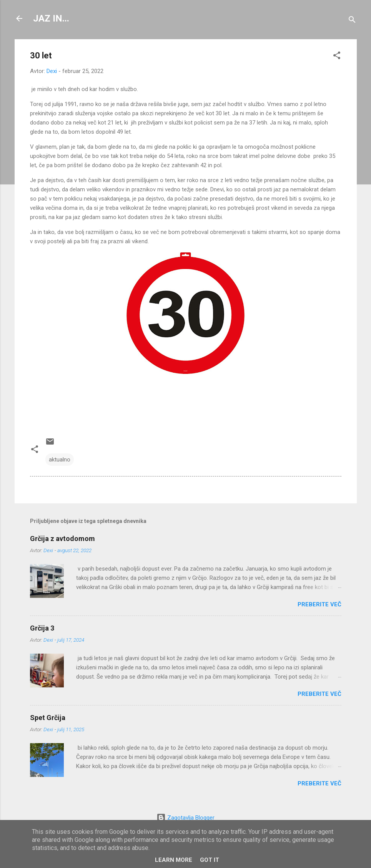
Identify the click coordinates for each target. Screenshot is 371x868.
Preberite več (319, 604)
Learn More (174, 860)
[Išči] (352, 21)
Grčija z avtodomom (62, 539)
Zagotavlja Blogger (185, 818)
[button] (337, 57)
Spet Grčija (48, 718)
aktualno (60, 460)
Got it (210, 860)
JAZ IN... (51, 18)
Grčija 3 (42, 628)
